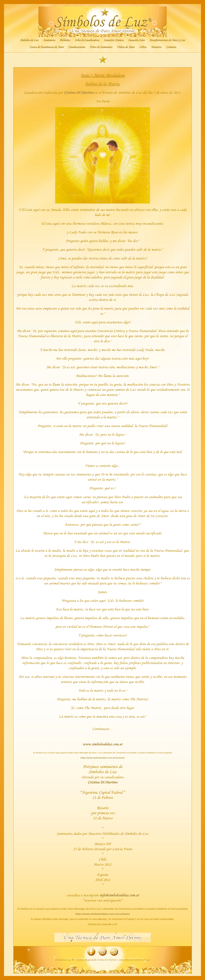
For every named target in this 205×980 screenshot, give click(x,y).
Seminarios (49, 40)
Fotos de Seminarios (101, 47)
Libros (143, 47)
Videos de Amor (126, 47)
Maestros (156, 47)
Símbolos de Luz (29, 40)
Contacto (171, 47)
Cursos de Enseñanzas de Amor (46, 47)
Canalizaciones (77, 47)
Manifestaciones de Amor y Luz (167, 40)
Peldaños (65, 40)
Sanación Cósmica (114, 40)
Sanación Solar (136, 40)
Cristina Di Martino (79, 92)
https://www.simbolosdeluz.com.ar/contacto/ (103, 758)
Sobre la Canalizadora (87, 40)
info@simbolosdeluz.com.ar (119, 895)
